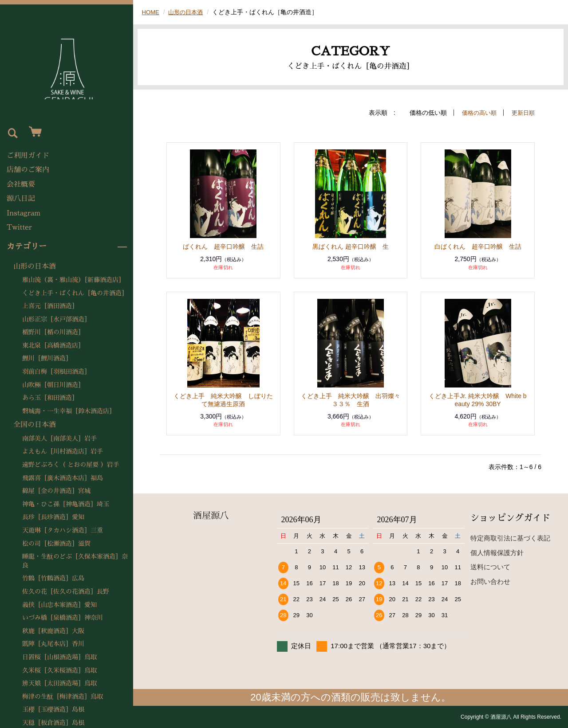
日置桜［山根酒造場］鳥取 (59, 657)
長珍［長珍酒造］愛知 (53, 517)
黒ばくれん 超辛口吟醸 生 (351, 247)
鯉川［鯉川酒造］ (47, 358)
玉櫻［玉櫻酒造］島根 (53, 709)
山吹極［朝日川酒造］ (53, 385)
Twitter (19, 227)
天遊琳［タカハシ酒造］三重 (63, 530)
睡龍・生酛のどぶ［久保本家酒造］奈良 (75, 561)
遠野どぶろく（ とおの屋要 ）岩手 (71, 465)
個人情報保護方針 (497, 553)
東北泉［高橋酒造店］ (53, 345)
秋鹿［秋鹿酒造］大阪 (53, 631)
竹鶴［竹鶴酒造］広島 (53, 578)
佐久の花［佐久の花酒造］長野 (66, 591)
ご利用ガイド (28, 156)
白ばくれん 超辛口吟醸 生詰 (478, 247)
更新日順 (522, 113)
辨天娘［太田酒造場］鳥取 (59, 683)
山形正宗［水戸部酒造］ (56, 319)
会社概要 (21, 184)
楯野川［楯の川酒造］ (53, 332)
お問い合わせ (490, 581)
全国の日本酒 (35, 425)
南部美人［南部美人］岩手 (59, 438)
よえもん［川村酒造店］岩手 (63, 451)
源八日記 (21, 199)
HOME (151, 12)
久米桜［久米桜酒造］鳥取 (59, 670)
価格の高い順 (476, 113)
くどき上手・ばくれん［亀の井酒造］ (75, 293)
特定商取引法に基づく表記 (510, 538)
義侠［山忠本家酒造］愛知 (59, 605)
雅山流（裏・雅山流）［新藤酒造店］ (73, 280)
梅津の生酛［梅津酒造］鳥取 (63, 697)
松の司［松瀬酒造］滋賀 (56, 544)
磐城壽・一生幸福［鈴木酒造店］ (69, 411)
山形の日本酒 (35, 266)
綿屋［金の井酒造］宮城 (56, 491)
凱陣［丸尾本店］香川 (53, 644)
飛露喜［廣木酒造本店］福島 (63, 478)
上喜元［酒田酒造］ (50, 306)
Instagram (24, 213)
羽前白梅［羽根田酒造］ (56, 372)
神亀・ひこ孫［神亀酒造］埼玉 (66, 504)
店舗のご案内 (28, 170)
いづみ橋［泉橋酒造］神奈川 (63, 618)
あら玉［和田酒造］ (50, 398)
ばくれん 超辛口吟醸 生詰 (223, 247)
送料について (490, 567)
